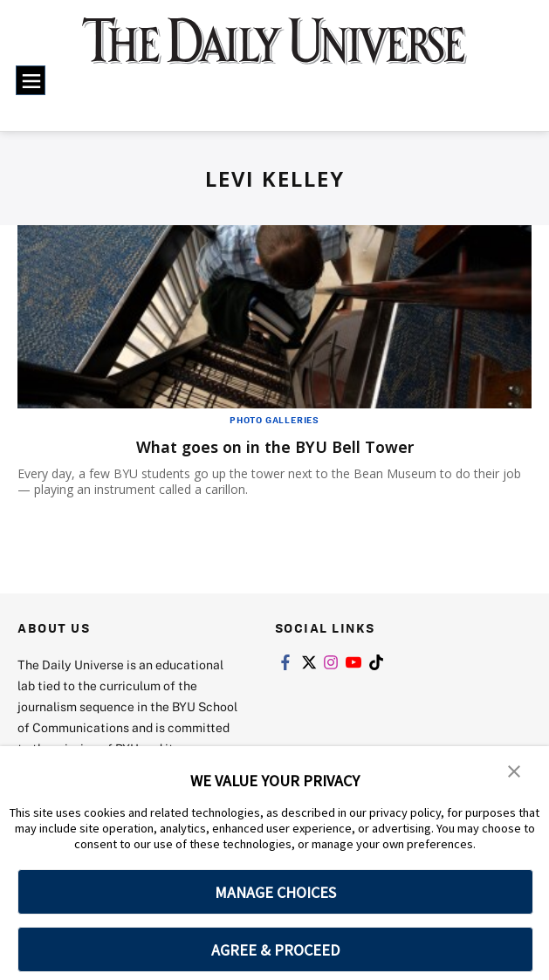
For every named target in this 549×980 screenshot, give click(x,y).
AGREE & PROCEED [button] (275, 950)
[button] (514, 771)
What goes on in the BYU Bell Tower (275, 446)
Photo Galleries (274, 420)
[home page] (274, 51)
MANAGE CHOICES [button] (275, 892)
